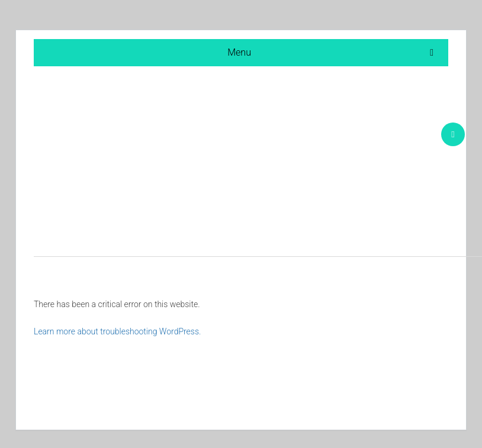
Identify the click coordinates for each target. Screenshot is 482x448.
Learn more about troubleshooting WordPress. (117, 331)
